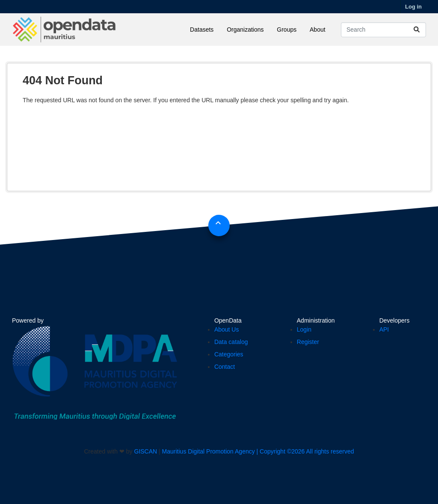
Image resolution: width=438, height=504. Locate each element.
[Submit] (417, 30)
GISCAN (146, 451)
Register (308, 342)
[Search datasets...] (383, 30)
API (384, 329)
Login (304, 329)
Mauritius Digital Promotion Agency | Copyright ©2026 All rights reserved (258, 451)
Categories (229, 354)
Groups (287, 30)
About (318, 30)
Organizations (245, 30)
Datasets (202, 30)
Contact (225, 367)
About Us (227, 329)
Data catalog (231, 342)
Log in (413, 7)
